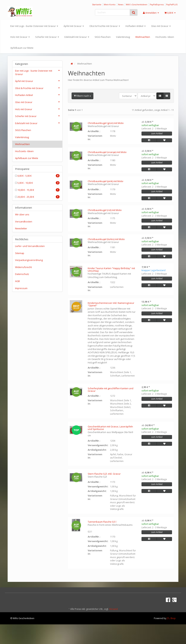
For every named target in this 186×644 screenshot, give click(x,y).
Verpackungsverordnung (29, 260)
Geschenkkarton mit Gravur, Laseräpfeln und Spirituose (110, 428)
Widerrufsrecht (23, 267)
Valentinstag (123, 37)
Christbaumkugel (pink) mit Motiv (106, 181)
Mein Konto (110, 4)
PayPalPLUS (172, 4)
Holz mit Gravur (20, 37)
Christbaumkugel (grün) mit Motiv (106, 123)
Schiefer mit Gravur (47, 37)
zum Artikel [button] (157, 133)
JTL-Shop (171, 618)
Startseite (97, 4)
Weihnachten (143, 37)
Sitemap (20, 253)
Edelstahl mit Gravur (77, 37)
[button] (160, 96)
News (121, 4)
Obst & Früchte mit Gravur (105, 26)
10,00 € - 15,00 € (37, 190)
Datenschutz (22, 274)
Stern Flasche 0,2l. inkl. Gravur (104, 474)
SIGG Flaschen (103, 37)
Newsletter (21, 228)
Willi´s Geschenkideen (137, 4)
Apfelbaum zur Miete (22, 48)
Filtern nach (82, 96)
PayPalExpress (157, 4)
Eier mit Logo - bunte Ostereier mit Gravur (34, 26)
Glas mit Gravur (161, 26)
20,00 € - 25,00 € (37, 197)
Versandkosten (24, 222)
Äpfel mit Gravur (74, 26)
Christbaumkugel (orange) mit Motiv (107, 152)
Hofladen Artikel (136, 26)
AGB (17, 281)
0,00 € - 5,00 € (37, 176)
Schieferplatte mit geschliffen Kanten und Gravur (111, 390)
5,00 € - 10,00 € (37, 183)
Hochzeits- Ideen (165, 37)
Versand (113, 609)
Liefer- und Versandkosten (30, 246)
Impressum (21, 288)
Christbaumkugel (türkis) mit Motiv (106, 239)
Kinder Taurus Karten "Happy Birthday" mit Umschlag (111, 269)
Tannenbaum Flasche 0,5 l (102, 522)
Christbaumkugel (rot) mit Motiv (105, 210)
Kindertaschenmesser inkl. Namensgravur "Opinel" (111, 304)
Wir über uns (22, 214)
